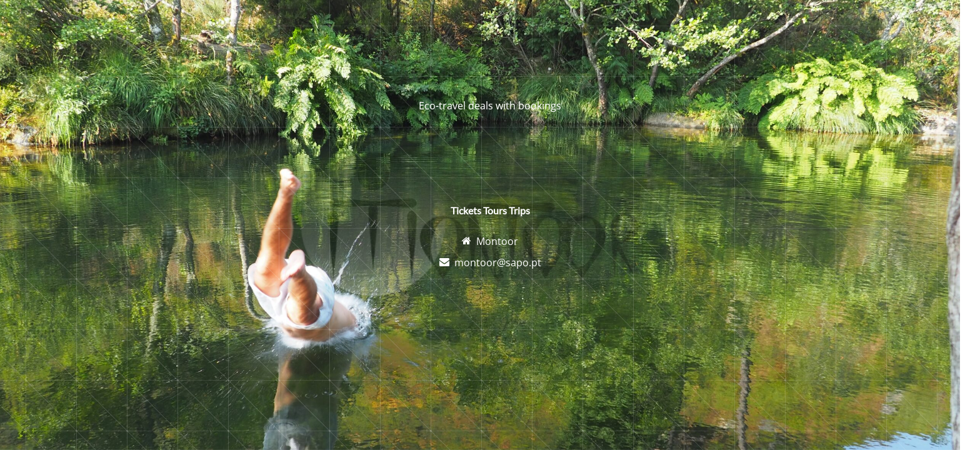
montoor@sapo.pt (498, 262)
